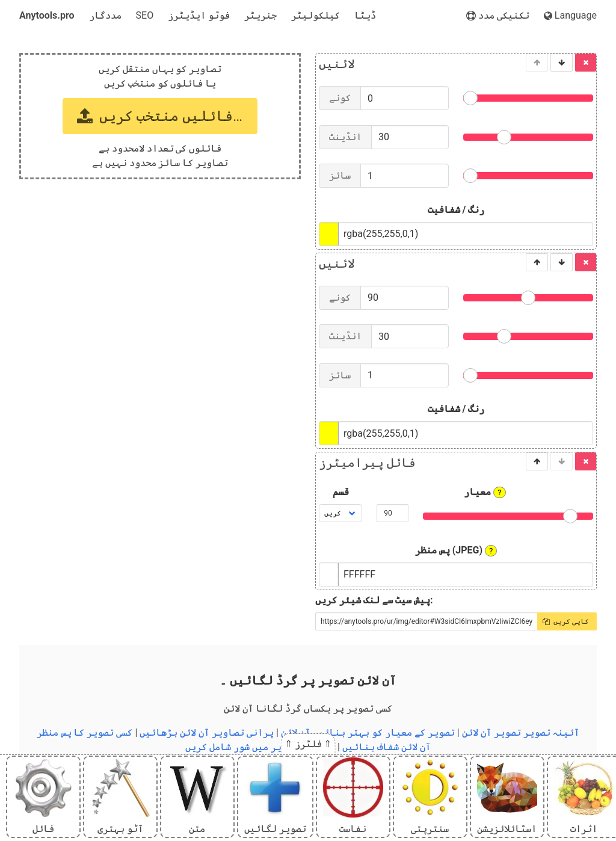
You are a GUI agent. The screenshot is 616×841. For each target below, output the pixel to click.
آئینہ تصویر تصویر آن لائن (521, 732)
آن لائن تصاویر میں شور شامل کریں (260, 747)
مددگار (105, 15)
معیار (485, 492)
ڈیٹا (365, 15)
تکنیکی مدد (498, 15)
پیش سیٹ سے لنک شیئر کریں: (374, 600)
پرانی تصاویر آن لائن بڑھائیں (207, 732)
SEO (145, 15)
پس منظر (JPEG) (456, 550)
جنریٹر (260, 15)
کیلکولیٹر (316, 15)
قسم (341, 492)
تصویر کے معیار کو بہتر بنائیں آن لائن (368, 732)
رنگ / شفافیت (456, 210)
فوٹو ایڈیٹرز (199, 15)
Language (570, 15)
